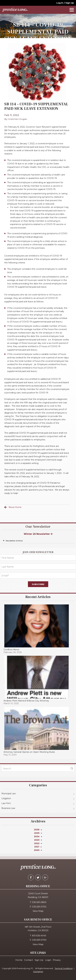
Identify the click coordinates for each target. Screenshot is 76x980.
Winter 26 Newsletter (38, 534)
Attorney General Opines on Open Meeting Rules (29, 752)
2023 (38, 840)
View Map (38, 911)
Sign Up (70, 3)
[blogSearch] (72, 769)
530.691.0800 (39, 902)
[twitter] (38, 877)
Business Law (8, 808)
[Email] (38, 575)
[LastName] (38, 567)
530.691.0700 (39, 907)
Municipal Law (9, 794)
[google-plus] (45, 877)
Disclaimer (38, 972)
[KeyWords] (38, 769)
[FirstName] (38, 558)
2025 (38, 833)
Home (19, 960)
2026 (38, 830)
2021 (38, 847)
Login (48, 960)
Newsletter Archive (14, 541)
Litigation (6, 798)
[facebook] (31, 877)
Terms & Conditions (64, 968)
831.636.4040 (39, 936)
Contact (29, 960)
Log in (60, 3)
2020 (38, 850)
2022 (38, 843)
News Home (15, 507)
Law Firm (6, 803)
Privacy (57, 960)
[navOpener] (72, 10)
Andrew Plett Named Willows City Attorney (26, 701)
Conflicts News (11, 650)
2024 (38, 836)
